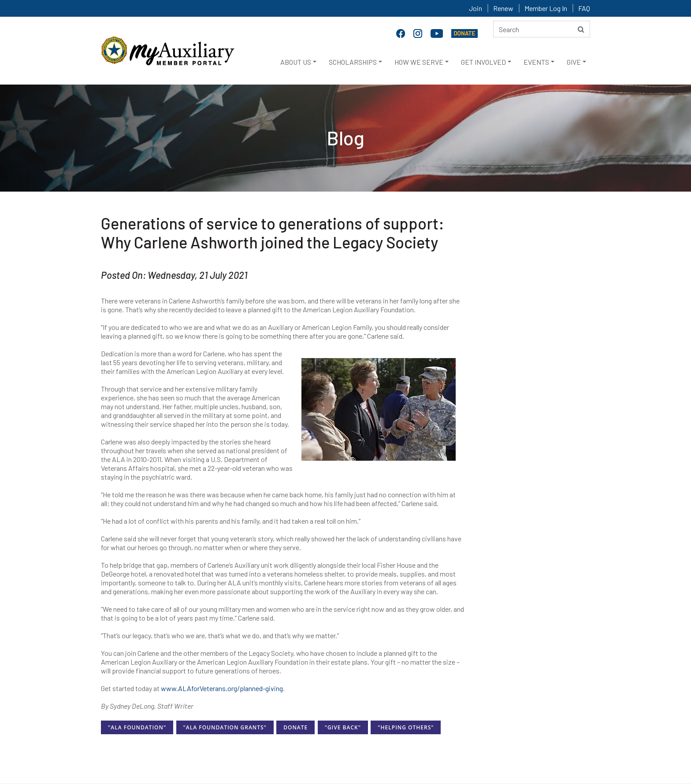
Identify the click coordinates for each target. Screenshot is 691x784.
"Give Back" (343, 727)
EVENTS (536, 62)
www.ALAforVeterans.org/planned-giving (222, 688)
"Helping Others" (406, 727)
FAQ (584, 8)
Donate (295, 727)
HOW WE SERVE (419, 62)
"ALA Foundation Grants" (225, 727)
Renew (503, 8)
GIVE (574, 62)
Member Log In (546, 8)
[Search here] (542, 29)
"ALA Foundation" (137, 727)
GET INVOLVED (483, 62)
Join (476, 8)
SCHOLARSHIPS (353, 62)
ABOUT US (296, 62)
